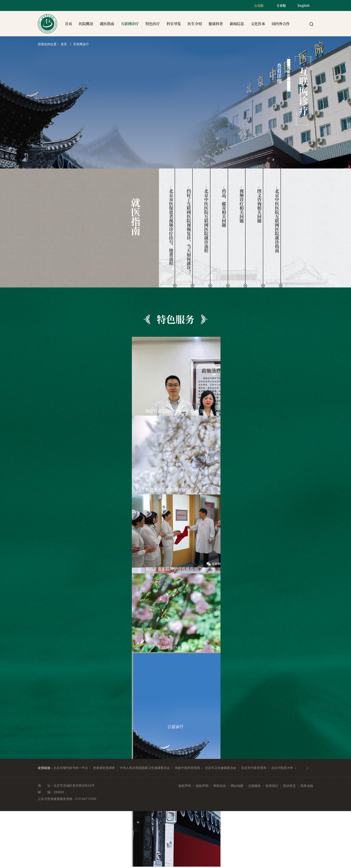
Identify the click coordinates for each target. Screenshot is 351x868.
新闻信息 (237, 24)
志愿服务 (255, 786)
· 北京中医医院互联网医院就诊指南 (277, 220)
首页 (68, 24)
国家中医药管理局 (187, 768)
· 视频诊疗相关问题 (242, 205)
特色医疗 (153, 24)
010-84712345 (86, 799)
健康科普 (216, 24)
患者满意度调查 (104, 768)
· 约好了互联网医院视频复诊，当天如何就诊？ (189, 230)
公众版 (259, 5)
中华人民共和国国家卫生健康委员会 (145, 768)
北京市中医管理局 (254, 768)
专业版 (281, 5)
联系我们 (272, 786)
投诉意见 (289, 786)
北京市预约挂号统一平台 (71, 768)
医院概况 (86, 24)
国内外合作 (281, 24)
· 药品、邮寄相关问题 (224, 207)
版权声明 (185, 786)
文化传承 (258, 24)
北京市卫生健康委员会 (220, 768)
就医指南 (107, 24)
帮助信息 (220, 786)
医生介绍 (195, 24)
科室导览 (174, 24)
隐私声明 (202, 786)
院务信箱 (307, 786)
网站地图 (237, 786)
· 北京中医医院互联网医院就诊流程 (206, 220)
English (304, 5)
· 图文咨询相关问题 (259, 205)
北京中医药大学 (282, 768)
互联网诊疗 (130, 24)
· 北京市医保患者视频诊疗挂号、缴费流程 (171, 226)
